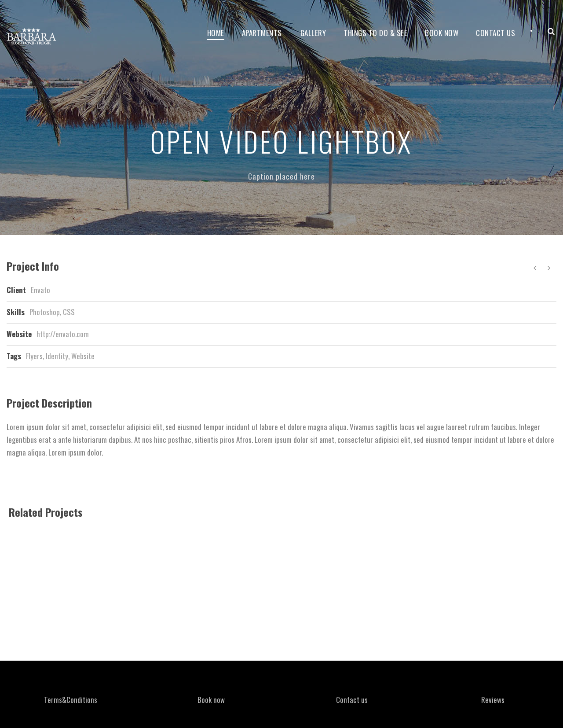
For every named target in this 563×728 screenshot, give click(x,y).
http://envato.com (63, 334)
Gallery (313, 33)
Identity (57, 356)
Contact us (352, 700)
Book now (442, 33)
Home (216, 33)
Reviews (493, 700)
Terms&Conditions (71, 700)
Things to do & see (375, 33)
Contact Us (495, 33)
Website (83, 356)
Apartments (262, 33)
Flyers (34, 356)
